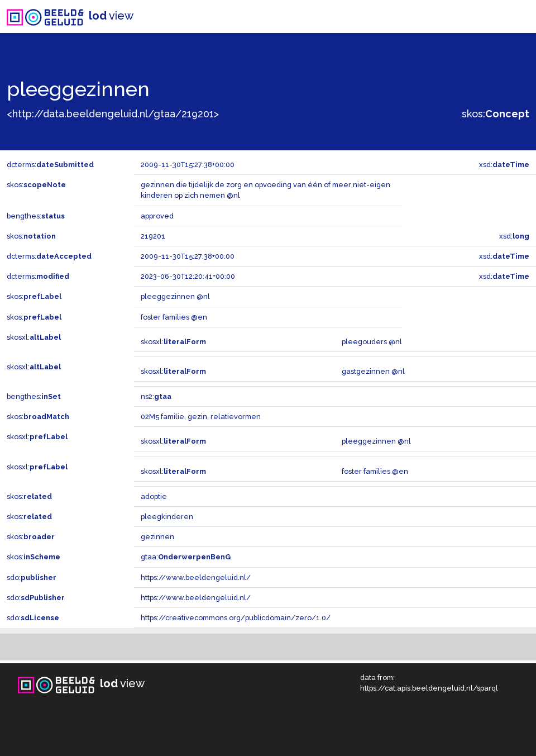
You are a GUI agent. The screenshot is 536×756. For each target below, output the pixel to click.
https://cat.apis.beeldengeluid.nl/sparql (429, 688)
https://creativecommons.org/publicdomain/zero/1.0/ (236, 618)
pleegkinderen (167, 517)
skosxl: (34, 337)
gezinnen (157, 537)
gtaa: (186, 557)
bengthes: (36, 216)
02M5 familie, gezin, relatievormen (201, 417)
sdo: (32, 577)
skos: (496, 114)
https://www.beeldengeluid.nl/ (196, 577)
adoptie (154, 496)
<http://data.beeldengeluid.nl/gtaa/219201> (113, 114)
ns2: (156, 396)
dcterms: (50, 165)
